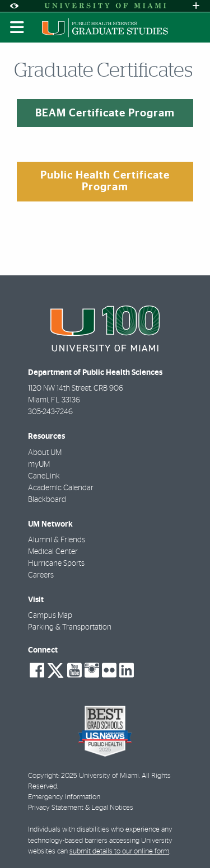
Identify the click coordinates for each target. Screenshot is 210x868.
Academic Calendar (61, 488)
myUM (39, 465)
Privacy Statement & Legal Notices (81, 808)
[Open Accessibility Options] (14, 6)
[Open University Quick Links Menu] (196, 6)
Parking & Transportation (70, 627)
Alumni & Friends (57, 540)
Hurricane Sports (56, 564)
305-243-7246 (50, 412)
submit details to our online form (119, 851)
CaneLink (44, 476)
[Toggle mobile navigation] (17, 27)
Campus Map (50, 616)
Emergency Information (64, 797)
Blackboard (47, 500)
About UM (45, 453)
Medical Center (53, 552)
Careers (41, 575)
